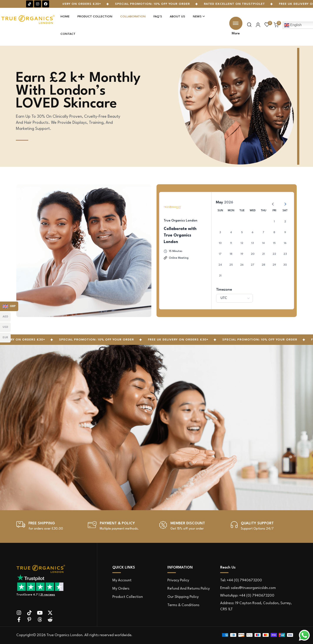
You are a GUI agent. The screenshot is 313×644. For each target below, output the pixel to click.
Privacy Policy (178, 580)
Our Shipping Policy (183, 597)
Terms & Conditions (183, 605)
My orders (121, 589)
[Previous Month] (271, 202)
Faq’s (158, 17)
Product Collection (95, 17)
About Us (177, 17)
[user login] (258, 25)
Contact (68, 34)
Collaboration (133, 17)
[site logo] (57, 569)
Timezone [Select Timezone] (224, 290)
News (199, 17)
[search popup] (249, 25)
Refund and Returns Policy (189, 589)
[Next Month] (283, 202)
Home (65, 17)
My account (122, 580)
